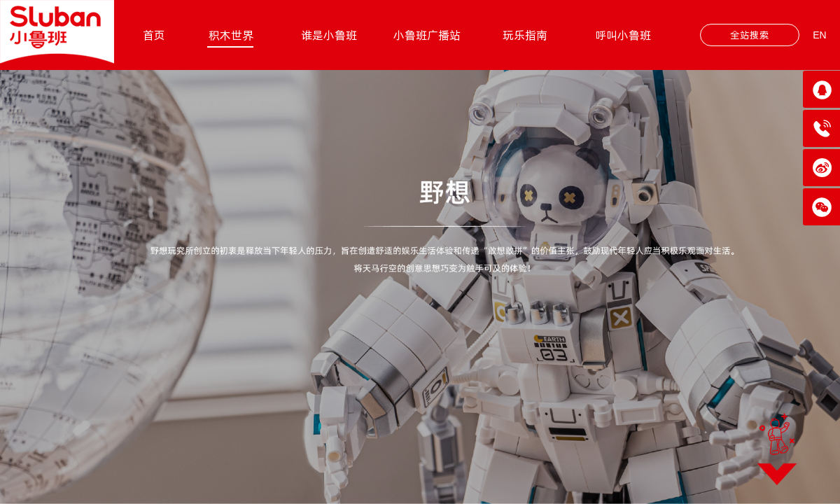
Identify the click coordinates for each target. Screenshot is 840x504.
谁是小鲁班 (329, 35)
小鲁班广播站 (427, 35)
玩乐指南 (525, 35)
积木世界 (231, 35)
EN (819, 35)
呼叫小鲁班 (623, 35)
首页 (154, 35)
